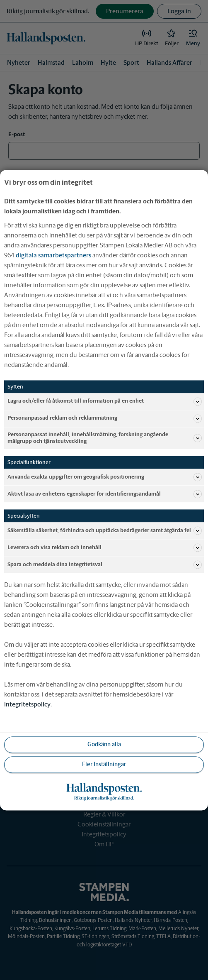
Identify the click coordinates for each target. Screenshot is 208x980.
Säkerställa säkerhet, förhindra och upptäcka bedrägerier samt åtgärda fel (105, 530)
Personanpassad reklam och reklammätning (105, 418)
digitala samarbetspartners (53, 255)
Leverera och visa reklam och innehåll (105, 547)
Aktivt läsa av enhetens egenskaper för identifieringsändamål (105, 494)
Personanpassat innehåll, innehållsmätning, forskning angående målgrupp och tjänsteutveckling (105, 438)
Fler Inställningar (104, 764)
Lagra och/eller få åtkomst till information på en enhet (105, 401)
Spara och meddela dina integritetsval (105, 565)
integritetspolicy (27, 704)
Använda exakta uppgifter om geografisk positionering (105, 477)
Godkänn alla (104, 744)
